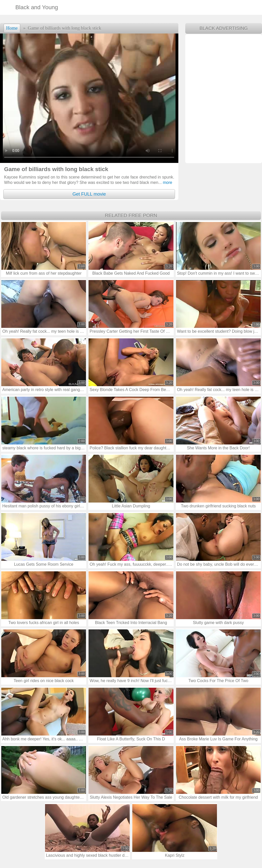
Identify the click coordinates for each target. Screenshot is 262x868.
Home (12, 28)
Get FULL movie (89, 194)
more (165, 182)
